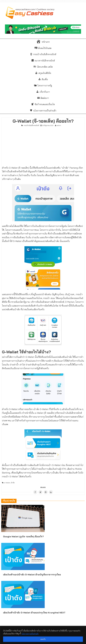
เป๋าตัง (13, 483)
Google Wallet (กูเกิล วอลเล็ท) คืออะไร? (23, 537)
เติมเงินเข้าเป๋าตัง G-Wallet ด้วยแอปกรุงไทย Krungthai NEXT (34, 613)
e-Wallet (7, 483)
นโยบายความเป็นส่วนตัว (31, 634)
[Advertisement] (43, 145)
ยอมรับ (43, 639)
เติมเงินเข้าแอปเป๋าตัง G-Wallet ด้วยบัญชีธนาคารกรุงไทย (32, 575)
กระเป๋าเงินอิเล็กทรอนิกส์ (31, 125)
